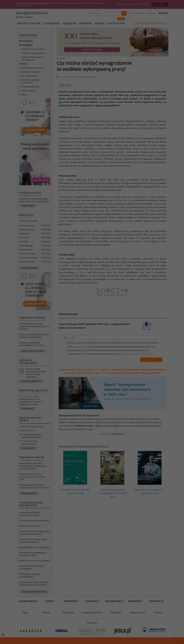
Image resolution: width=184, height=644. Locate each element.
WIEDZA (99, 23)
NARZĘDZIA (69, 23)
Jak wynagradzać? (30, 76)
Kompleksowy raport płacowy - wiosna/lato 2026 (75, 473)
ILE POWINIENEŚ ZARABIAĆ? (150, 23)
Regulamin (116, 613)
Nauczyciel (24, 237)
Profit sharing (25, 396)
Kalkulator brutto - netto (88, 426)
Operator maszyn (27, 225)
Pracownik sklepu (27, 254)
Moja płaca (26, 215)
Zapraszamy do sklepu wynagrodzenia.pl (84, 446)
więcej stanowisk (29, 268)
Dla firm (23, 64)
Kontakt (151, 13)
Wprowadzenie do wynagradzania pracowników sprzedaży (35, 532)
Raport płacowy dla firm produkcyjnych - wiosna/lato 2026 (32, 477)
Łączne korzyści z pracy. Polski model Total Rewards (33, 541)
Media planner (26, 250)
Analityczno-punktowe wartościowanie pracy (29, 514)
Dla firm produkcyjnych (33, 426)
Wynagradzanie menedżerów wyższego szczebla (33, 554)
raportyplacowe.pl (114, 601)
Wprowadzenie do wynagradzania (35, 547)
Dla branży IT (28, 430)
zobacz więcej (28, 206)
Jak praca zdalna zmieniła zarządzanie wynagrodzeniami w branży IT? (34, 326)
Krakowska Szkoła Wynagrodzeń (31, 504)
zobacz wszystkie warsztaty (34, 592)
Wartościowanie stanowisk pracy (34, 520)
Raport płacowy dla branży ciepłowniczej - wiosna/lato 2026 (34, 486)
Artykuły (61, 58)
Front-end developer (29, 258)
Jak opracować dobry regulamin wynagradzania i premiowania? (34, 583)
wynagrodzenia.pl (28, 601)
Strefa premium (29, 90)
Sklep (164, 13)
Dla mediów (68, 613)
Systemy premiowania (29, 526)
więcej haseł (27, 408)
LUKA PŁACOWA (115, 23)
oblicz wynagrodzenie (32, 381)
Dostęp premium (30, 193)
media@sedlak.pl (117, 434)
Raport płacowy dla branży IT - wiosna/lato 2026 (150, 473)
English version (138, 613)
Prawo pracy (65, 85)
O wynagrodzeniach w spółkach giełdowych (32, 436)
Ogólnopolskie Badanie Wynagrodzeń (33, 58)
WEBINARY (85, 23)
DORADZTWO (52, 23)
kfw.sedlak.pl (71, 601)
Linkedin (159, 613)
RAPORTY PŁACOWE (29, 23)
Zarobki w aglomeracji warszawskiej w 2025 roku (31, 344)
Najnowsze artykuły (32, 318)
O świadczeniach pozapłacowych (30, 442)
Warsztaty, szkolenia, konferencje (31, 81)
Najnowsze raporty (32, 457)
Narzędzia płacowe (30, 86)
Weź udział (160, 4)
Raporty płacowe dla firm (33, 68)
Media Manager (26, 245)
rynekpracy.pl (92, 601)
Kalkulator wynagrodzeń (33, 53)
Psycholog (24, 241)
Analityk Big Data (27, 262)
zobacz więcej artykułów (33, 351)
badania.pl (135, 601)
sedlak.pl (49, 601)
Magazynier (24, 233)
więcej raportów (29, 493)
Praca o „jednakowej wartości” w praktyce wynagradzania (34, 336)
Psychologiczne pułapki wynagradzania (30, 575)
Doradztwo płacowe (31, 72)
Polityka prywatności (92, 613)
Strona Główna (26, 41)
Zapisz (151, 360)
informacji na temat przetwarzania (137, 354)
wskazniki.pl (156, 601)
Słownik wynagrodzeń (33, 390)
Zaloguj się (137, 13)
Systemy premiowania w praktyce (35, 561)
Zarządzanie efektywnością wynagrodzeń (32, 567)
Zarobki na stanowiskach (33, 49)
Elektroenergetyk (27, 229)
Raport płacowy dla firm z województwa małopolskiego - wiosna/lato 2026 (33, 466)
